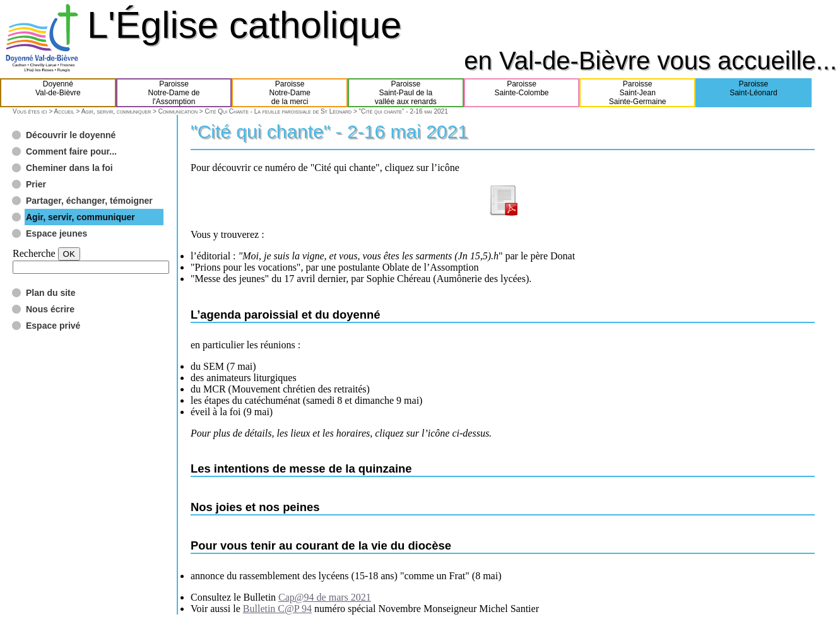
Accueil (64, 111)
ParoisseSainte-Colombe (522, 93)
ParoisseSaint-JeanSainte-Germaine (638, 93)
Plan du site (51, 293)
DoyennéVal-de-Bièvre (58, 93)
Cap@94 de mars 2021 (325, 597)
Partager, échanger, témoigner (89, 201)
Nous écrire (50, 309)
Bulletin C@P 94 (277, 609)
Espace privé (53, 326)
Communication (178, 111)
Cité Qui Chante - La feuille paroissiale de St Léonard (278, 111)
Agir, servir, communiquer (116, 111)
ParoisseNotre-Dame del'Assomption (174, 93)
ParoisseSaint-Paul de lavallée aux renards (406, 93)
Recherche (34, 253)
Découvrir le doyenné (71, 135)
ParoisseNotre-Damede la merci (290, 93)
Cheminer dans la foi (69, 168)
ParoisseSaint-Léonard (753, 93)
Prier (36, 184)
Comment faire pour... (71, 151)
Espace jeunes (56, 233)
